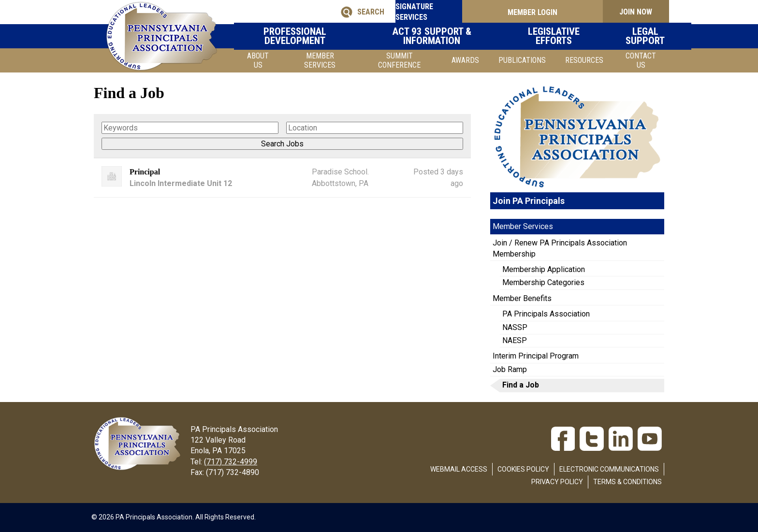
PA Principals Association (546, 314)
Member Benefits (522, 298)
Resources (584, 60)
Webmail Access (459, 469)
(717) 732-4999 (231, 462)
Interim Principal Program (536, 356)
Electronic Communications (609, 469)
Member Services (320, 60)
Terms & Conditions (627, 482)
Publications (522, 60)
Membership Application (544, 269)
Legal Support (633, 36)
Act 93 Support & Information (442, 36)
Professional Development (319, 36)
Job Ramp (510, 369)
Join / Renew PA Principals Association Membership (560, 248)
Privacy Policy (557, 482)
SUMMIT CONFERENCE (399, 60)
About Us (258, 60)
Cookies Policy (523, 469)
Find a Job (521, 385)
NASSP (515, 327)
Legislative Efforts (551, 36)
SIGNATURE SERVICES (427, 12)
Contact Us (641, 60)
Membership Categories (543, 282)
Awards (465, 60)
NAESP (515, 340)
